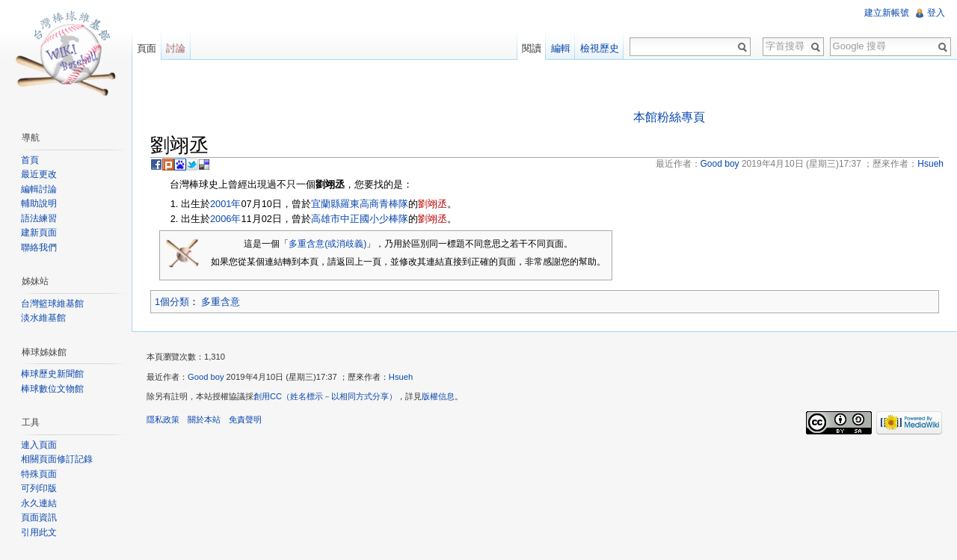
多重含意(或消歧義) (327, 244)
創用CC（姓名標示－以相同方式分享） (325, 396)
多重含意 (221, 302)
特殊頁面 (39, 474)
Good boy (206, 377)
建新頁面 (39, 233)
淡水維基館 (43, 318)
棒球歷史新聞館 (52, 374)
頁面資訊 (39, 517)
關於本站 (204, 419)
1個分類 (172, 302)
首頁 (30, 160)
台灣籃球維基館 (52, 304)
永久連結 (39, 503)
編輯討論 (39, 189)
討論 (176, 48)
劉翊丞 (433, 204)
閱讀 (532, 48)
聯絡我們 (39, 247)
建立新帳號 (887, 13)
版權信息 (438, 396)
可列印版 (39, 488)
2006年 (225, 219)
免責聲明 (245, 419)
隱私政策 (163, 419)
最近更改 (39, 174)
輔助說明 (39, 203)
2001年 (225, 204)
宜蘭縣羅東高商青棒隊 (360, 204)
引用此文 (39, 532)
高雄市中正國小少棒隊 (360, 219)
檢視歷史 (600, 48)
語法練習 (39, 218)
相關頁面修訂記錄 (57, 459)
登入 (936, 13)
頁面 (147, 48)
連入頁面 (39, 445)
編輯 (561, 48)
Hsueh (401, 377)
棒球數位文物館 (52, 389)
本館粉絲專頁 (669, 117)
